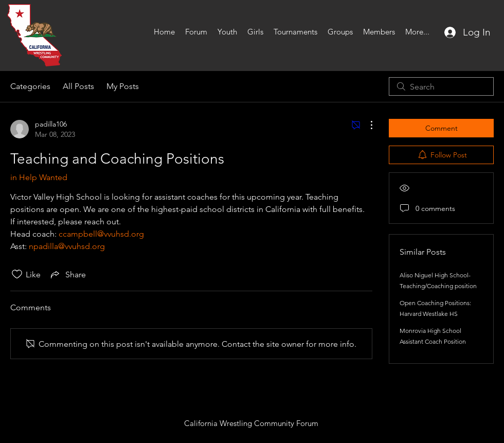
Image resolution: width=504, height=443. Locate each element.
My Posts (123, 86)
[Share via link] (67, 274)
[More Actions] (366, 125)
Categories (30, 86)
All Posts (78, 86)
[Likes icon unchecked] (17, 274)
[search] (441, 86)
